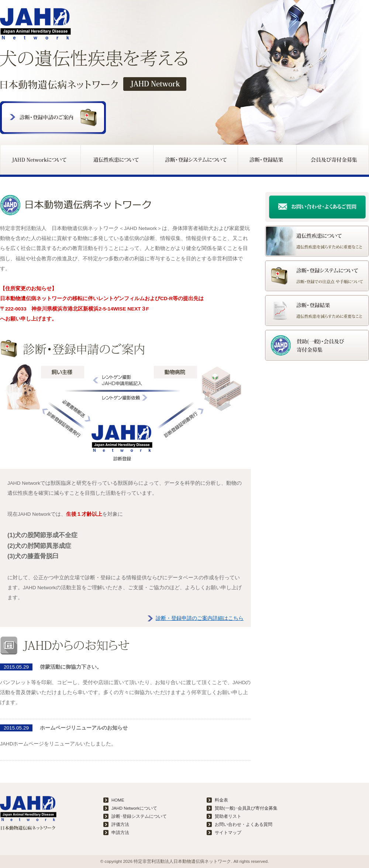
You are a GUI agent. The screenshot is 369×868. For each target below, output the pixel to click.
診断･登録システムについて (139, 816)
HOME (118, 800)
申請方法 (120, 833)
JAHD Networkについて (134, 808)
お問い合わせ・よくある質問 (244, 824)
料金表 (221, 800)
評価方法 (120, 824)
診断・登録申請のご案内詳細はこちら (200, 618)
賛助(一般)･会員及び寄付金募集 (246, 808)
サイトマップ (228, 833)
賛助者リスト (228, 816)
